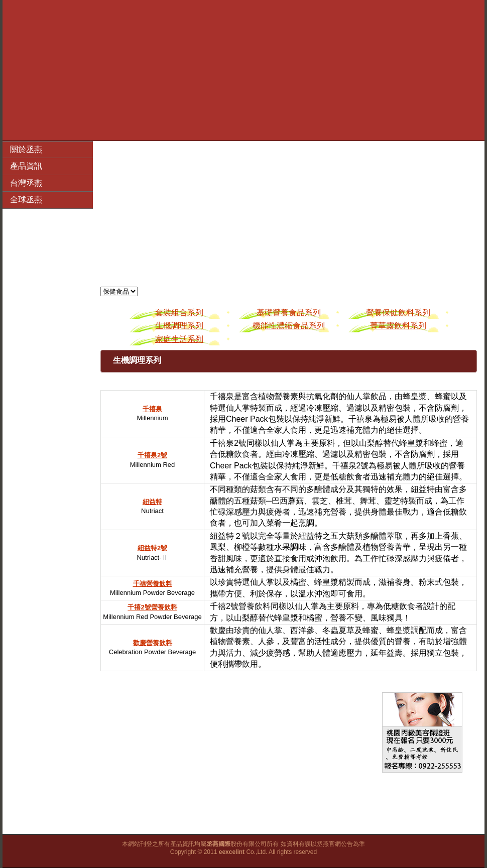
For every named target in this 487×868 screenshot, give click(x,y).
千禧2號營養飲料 (152, 607)
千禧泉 (152, 409)
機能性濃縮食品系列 (289, 326)
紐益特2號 (152, 548)
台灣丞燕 (26, 183)
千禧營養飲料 (153, 584)
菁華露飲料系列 (398, 326)
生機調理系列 (179, 326)
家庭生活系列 (179, 339)
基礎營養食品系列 (289, 313)
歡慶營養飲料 (153, 643)
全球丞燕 (26, 200)
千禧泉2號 (152, 455)
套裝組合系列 (179, 313)
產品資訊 (26, 166)
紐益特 (152, 502)
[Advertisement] (243, 70)
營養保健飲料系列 (398, 313)
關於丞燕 (26, 149)
